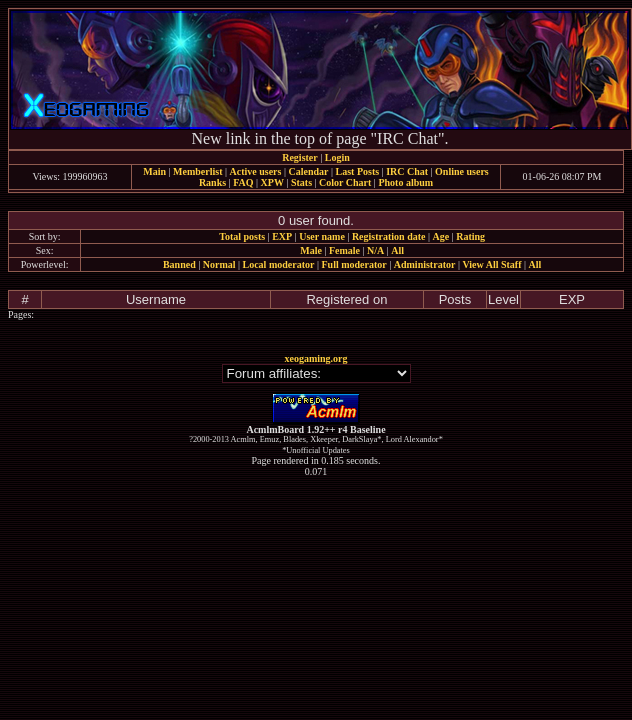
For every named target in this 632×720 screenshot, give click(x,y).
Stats (301, 182)
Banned (179, 264)
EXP (282, 236)
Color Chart (345, 182)
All (397, 250)
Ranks (212, 182)
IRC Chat (407, 171)
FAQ (243, 182)
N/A (375, 250)
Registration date (389, 236)
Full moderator (353, 264)
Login (337, 157)
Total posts (242, 236)
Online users (462, 171)
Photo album (405, 182)
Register (300, 157)
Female (344, 250)
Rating (470, 236)
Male (311, 250)
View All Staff (491, 264)
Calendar (308, 171)
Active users (256, 171)
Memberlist (197, 171)
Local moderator (279, 264)
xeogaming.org (315, 358)
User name (322, 236)
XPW (272, 182)
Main (154, 171)
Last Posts (357, 171)
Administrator (425, 264)
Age (441, 236)
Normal (219, 264)
